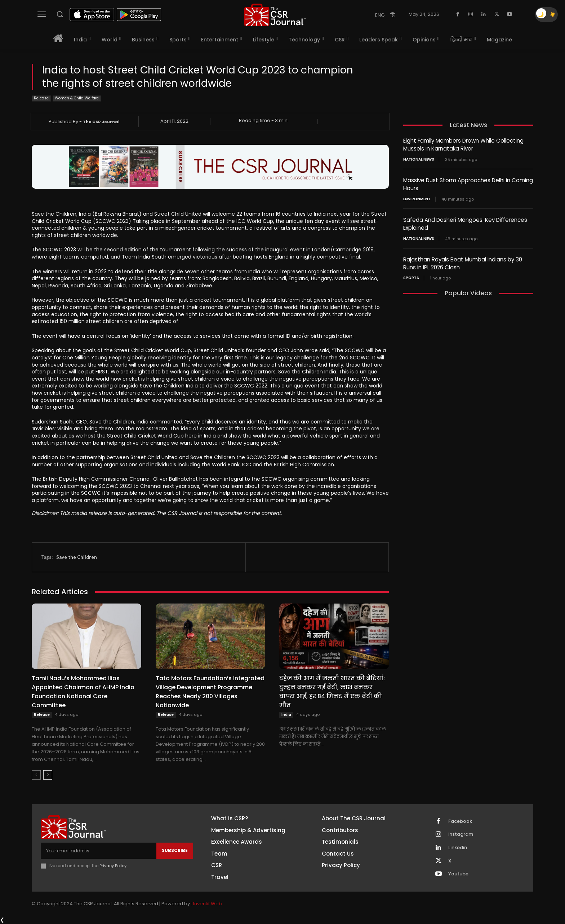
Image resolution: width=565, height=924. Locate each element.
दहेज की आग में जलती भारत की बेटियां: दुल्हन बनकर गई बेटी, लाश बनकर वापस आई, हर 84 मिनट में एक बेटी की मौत (332, 692)
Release (41, 98)
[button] (60, 14)
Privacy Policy (113, 866)
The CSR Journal (101, 122)
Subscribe (175, 850)
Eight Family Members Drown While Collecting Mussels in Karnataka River (463, 144)
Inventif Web (208, 904)
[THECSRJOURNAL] (275, 15)
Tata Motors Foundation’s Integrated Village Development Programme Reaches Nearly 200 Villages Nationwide (210, 692)
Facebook (461, 821)
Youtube (459, 875)
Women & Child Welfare (77, 98)
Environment (417, 198)
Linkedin (458, 848)
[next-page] (48, 775)
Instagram (461, 835)
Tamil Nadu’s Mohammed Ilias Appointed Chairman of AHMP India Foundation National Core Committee (83, 692)
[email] (99, 851)
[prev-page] (36, 775)
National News (419, 159)
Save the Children (77, 557)
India (286, 715)
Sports (411, 275)
